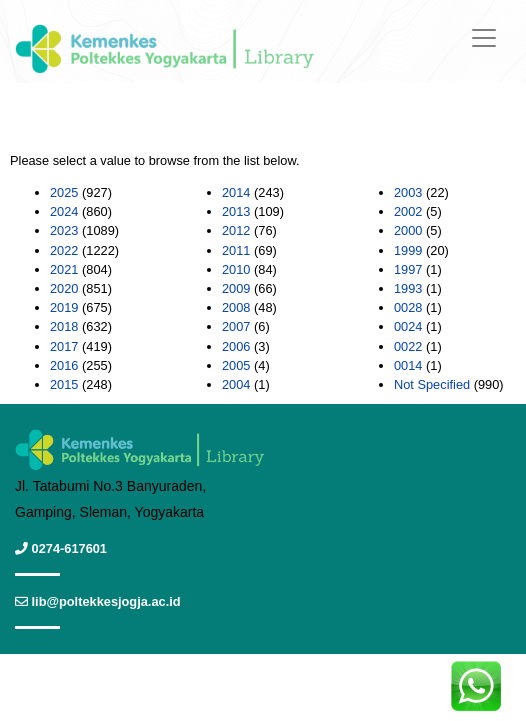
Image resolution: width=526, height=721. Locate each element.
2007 (236, 326)
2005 (236, 365)
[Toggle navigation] (484, 38)
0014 (408, 365)
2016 (64, 365)
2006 (236, 346)
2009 (236, 288)
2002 (408, 211)
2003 (408, 192)
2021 (64, 269)
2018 (64, 326)
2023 (64, 230)
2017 (64, 346)
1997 (408, 269)
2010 (236, 269)
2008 (236, 307)
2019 (64, 307)
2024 (64, 211)
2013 (236, 211)
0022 (408, 346)
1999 (408, 250)
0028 (408, 307)
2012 (236, 230)
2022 (64, 250)
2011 (236, 250)
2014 (236, 192)
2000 (408, 230)
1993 (408, 288)
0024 (408, 326)
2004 (236, 384)
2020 (64, 288)
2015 (64, 384)
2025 (64, 192)
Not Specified (432, 384)
